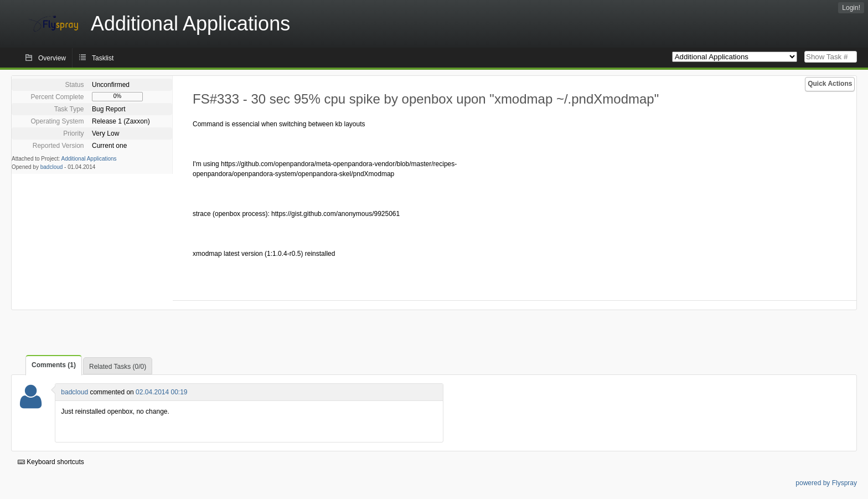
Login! (851, 8)
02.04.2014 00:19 (161, 392)
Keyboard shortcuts (51, 462)
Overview (52, 58)
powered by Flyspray (826, 483)
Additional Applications (89, 159)
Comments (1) (54, 365)
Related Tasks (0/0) (118, 367)
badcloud (52, 167)
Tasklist (103, 58)
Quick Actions (830, 84)
